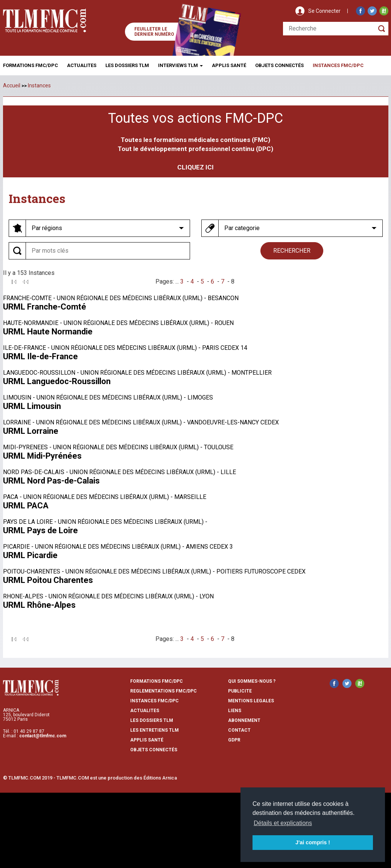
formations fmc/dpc (157, 681)
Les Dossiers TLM (127, 65)
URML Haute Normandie (48, 332)
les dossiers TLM (152, 720)
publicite (240, 691)
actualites (145, 711)
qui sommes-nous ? (252, 681)
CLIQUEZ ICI (195, 167)
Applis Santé (229, 65)
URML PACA (26, 506)
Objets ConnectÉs (279, 65)
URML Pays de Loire (40, 530)
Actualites (82, 65)
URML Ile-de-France (40, 356)
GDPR (234, 740)
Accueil (12, 85)
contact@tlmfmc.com (43, 736)
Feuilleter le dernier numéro (154, 32)
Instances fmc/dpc (338, 65)
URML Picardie (30, 555)
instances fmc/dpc (154, 701)
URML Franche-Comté (45, 307)
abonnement (244, 720)
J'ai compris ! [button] (313, 842)
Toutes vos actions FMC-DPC (195, 118)
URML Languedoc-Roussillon (57, 381)
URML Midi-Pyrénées (42, 456)
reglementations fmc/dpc (164, 691)
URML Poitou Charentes (48, 580)
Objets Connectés (154, 750)
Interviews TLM (180, 65)
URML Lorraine (31, 431)
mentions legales (251, 701)
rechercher (292, 251)
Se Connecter (324, 11)
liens (235, 711)
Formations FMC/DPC (30, 65)
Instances (39, 85)
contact (239, 730)
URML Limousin (32, 406)
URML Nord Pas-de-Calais (51, 481)
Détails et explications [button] (283, 823)
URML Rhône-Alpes (39, 605)
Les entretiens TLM (154, 730)
